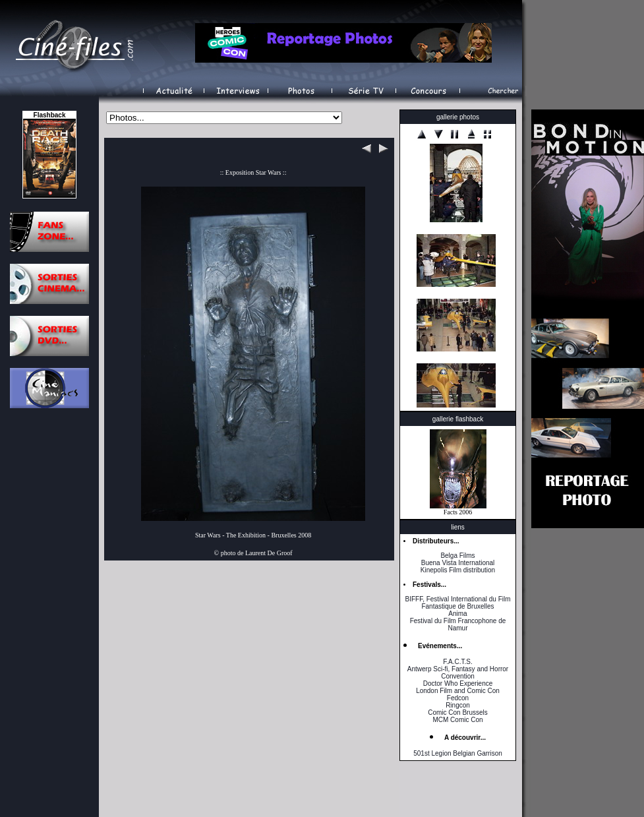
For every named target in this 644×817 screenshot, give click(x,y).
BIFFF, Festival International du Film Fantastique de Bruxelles (457, 603)
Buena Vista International (458, 563)
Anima (457, 614)
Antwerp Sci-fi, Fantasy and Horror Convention (458, 673)
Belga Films (457, 556)
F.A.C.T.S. (457, 662)
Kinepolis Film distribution (458, 570)
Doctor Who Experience (458, 683)
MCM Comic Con (457, 720)
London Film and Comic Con (458, 691)
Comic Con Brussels (458, 712)
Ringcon (458, 705)
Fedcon (458, 698)
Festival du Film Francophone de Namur (458, 624)
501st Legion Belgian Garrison (458, 753)
